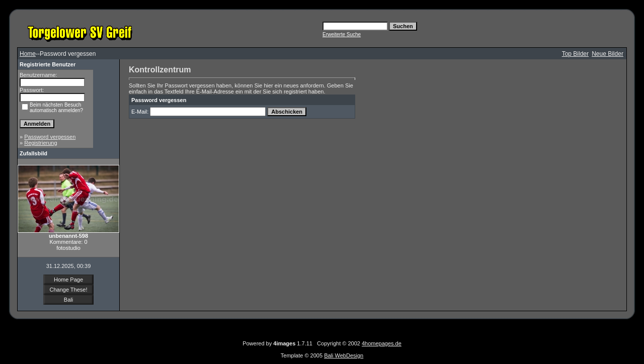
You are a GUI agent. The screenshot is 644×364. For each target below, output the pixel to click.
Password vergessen (50, 137)
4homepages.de (382, 343)
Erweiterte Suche (342, 34)
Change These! (68, 290)
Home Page (68, 280)
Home (28, 54)
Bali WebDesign (344, 355)
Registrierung (41, 143)
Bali (68, 300)
